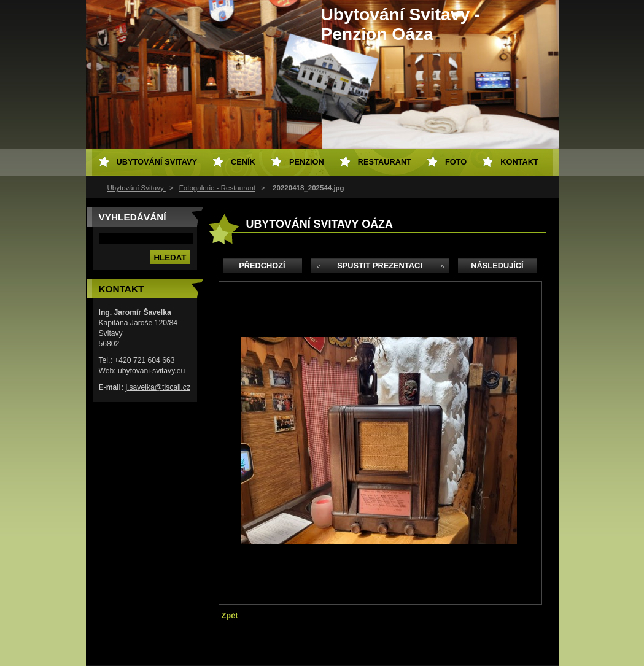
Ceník (243, 162)
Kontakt (519, 162)
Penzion (307, 162)
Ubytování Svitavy (137, 188)
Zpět (230, 615)
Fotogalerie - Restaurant (217, 188)
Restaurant (385, 162)
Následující (497, 265)
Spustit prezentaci (379, 265)
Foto (456, 162)
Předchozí (262, 265)
